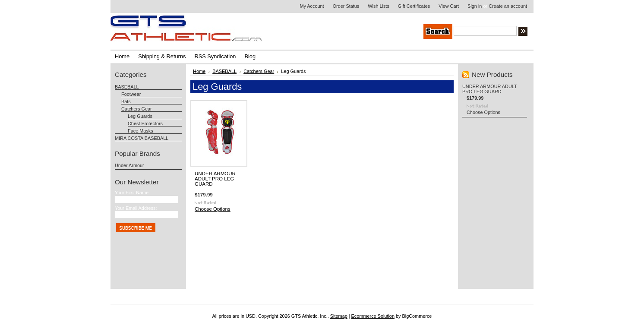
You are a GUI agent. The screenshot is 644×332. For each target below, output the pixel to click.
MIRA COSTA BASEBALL (142, 138)
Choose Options (213, 209)
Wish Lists (379, 6)
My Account (312, 6)
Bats (126, 101)
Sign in (475, 6)
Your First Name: (132, 193)
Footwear (131, 94)
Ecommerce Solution (373, 316)
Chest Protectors (145, 123)
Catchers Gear (137, 109)
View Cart (449, 6)
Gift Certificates (414, 6)
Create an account (508, 6)
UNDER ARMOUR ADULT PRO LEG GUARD (215, 179)
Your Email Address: (136, 208)
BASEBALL (127, 87)
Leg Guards (140, 116)
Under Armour (129, 165)
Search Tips (587, 32)
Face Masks (140, 131)
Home (199, 71)
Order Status (346, 6)
